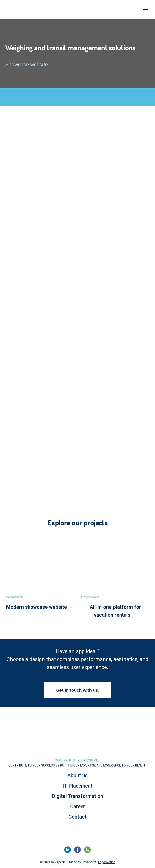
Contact (77, 817)
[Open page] (40, 565)
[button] (77, 690)
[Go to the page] (25, 9)
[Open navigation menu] (145, 9)
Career (78, 807)
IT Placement (77, 786)
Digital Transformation (77, 796)
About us (77, 776)
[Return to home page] (77, 742)
